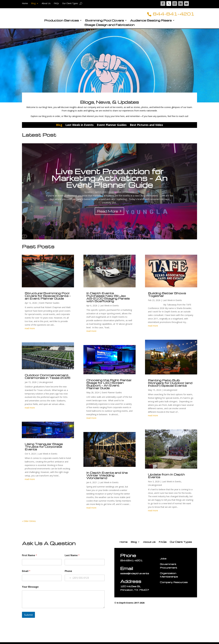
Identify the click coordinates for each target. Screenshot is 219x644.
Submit (28, 617)
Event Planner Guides (112, 127)
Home (25, 4)
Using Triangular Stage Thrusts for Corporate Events (44, 448)
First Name (29, 557)
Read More (108, 213)
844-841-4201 (169, 15)
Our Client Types (70, 4)
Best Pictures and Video (146, 127)
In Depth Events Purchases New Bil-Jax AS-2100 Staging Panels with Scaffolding (108, 299)
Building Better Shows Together (167, 296)
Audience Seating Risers (151, 23)
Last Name (72, 557)
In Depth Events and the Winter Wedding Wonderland (107, 477)
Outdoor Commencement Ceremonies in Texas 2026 (48, 378)
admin (90, 194)
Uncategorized (115, 194)
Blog (33, 4)
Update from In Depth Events (166, 477)
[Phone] (85, 580)
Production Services (62, 23)
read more (30, 330)
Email (26, 573)
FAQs (56, 4)
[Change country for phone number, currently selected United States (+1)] (68, 580)
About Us (46, 4)
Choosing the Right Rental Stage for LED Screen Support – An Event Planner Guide (109, 386)
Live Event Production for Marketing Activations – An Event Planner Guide (109, 180)
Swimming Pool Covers (104, 23)
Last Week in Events (80, 127)
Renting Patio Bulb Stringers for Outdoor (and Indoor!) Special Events (170, 385)
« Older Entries (29, 523)
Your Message (30, 589)
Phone (68, 573)
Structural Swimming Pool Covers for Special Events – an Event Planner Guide (48, 298)
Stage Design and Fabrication (109, 27)
